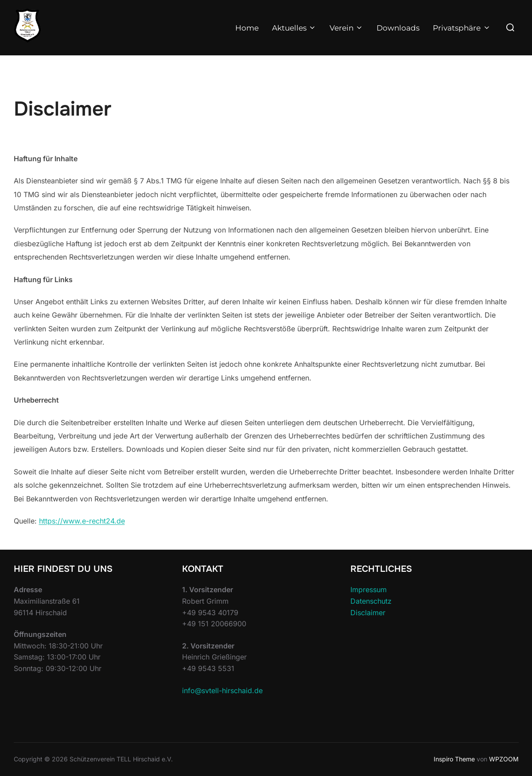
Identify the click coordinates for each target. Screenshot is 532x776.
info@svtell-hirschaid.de (222, 691)
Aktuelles (294, 28)
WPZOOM (504, 759)
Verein (346, 28)
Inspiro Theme (454, 759)
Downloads (398, 28)
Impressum (369, 590)
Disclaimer (368, 613)
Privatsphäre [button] (462, 28)
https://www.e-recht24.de (82, 521)
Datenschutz (371, 601)
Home (247, 28)
